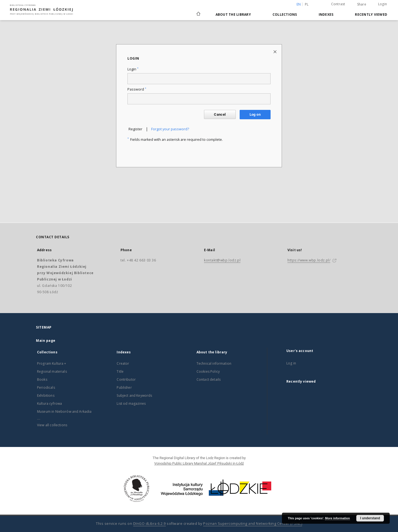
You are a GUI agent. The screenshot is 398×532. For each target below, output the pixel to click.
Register (135, 129)
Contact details (209, 379)
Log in (291, 363)
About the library (233, 14)
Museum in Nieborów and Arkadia (64, 411)
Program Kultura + (52, 363)
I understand (370, 518)
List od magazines (131, 403)
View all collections (52, 425)
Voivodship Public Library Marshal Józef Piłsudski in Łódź (199, 463)
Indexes (326, 14)
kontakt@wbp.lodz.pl (222, 260)
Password (137, 89)
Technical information (214, 363)
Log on (255, 114)
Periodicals (46, 387)
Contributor (126, 379)
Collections (285, 14)
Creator (123, 363)
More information (337, 518)
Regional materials (52, 371)
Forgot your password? (170, 129)
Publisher (124, 387)
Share (362, 4)
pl (307, 4)
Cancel (220, 114)
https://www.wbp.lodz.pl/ (309, 260)
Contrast (338, 4)
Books (42, 379)
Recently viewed (371, 14)
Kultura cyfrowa (49, 403)
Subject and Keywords (134, 395)
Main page (46, 341)
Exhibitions (46, 395)
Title (120, 371)
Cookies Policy (208, 371)
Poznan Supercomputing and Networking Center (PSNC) (253, 524)
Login (383, 4)
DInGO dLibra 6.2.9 (150, 524)
